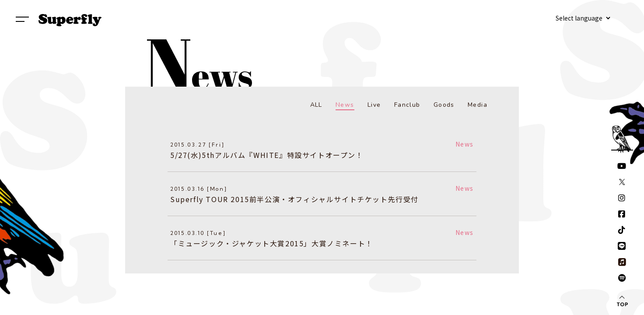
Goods (444, 105)
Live (374, 105)
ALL (316, 105)
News (345, 105)
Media (478, 105)
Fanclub (407, 105)
